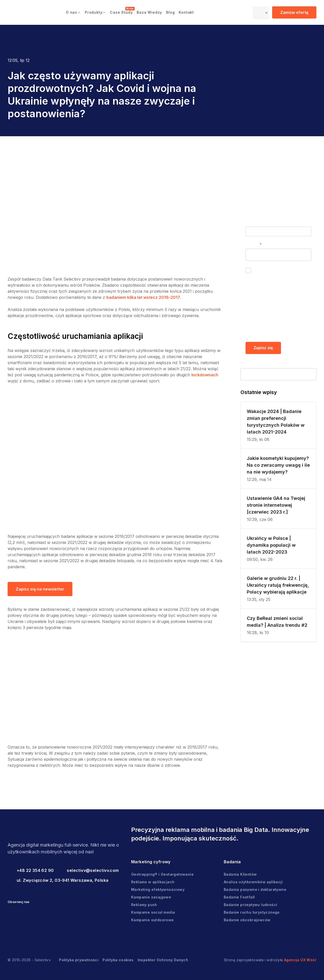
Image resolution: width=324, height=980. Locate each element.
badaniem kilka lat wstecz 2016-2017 (143, 297)
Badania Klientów (240, 874)
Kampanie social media (153, 912)
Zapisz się (263, 348)
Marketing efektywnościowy (158, 889)
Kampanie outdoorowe (153, 920)
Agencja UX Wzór (300, 960)
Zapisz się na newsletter (40, 589)
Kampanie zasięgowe (151, 897)
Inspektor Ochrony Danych (163, 960)
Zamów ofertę (294, 12)
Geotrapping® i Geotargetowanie (162, 874)
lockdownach (205, 375)
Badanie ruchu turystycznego (252, 912)
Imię (249, 222)
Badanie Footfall (239, 897)
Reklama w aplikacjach (153, 882)
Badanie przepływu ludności (250, 905)
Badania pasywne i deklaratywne (255, 889)
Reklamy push (144, 905)
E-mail (251, 244)
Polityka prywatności (79, 960)
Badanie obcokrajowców (247, 920)
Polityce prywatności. (273, 329)
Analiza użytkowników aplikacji (253, 882)
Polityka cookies (118, 960)
